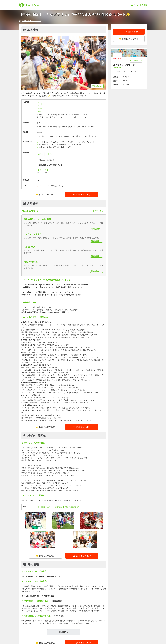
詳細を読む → (97, 229)
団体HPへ (64, 632)
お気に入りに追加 (46, 195)
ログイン (135, 5)
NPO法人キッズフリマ (31, 21)
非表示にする (99, 211)
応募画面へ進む (83, 195)
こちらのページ (42, 186)
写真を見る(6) (97, 86)
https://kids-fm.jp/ (119, 67)
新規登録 (143, 5)
